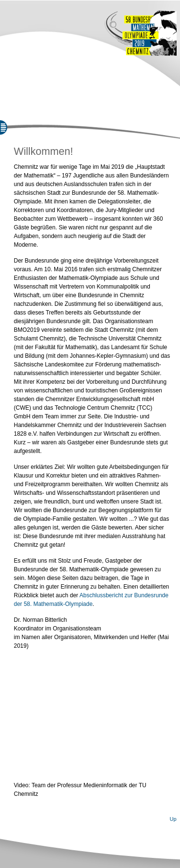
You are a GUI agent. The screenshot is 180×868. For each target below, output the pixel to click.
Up (173, 819)
